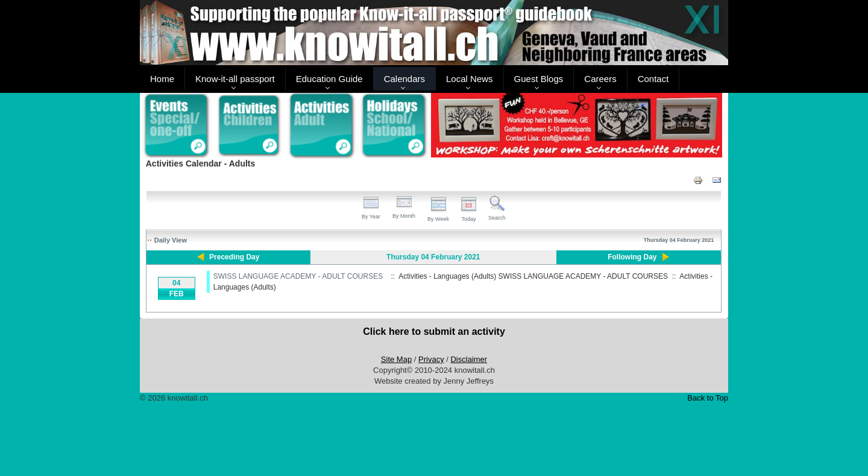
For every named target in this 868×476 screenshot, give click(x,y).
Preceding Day (234, 257)
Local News (470, 79)
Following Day (632, 257)
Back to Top (708, 398)
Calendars (404, 79)
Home (162, 79)
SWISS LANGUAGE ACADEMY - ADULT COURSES (298, 276)
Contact (653, 79)
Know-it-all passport (235, 79)
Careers (600, 79)
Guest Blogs (539, 79)
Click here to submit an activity (434, 332)
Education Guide (329, 79)
